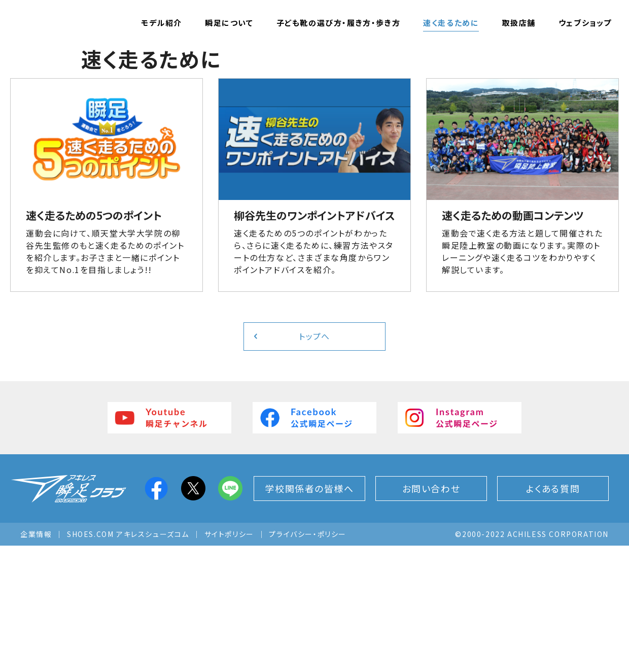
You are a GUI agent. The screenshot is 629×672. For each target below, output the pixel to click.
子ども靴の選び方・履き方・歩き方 (339, 23)
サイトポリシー (229, 660)
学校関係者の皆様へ (309, 615)
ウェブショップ (585, 23)
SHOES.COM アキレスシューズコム (128, 660)
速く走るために (451, 23)
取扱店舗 (518, 23)
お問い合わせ (431, 615)
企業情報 (36, 660)
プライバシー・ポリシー (308, 660)
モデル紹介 (162, 23)
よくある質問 (553, 615)
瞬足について (229, 23)
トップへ (314, 463)
